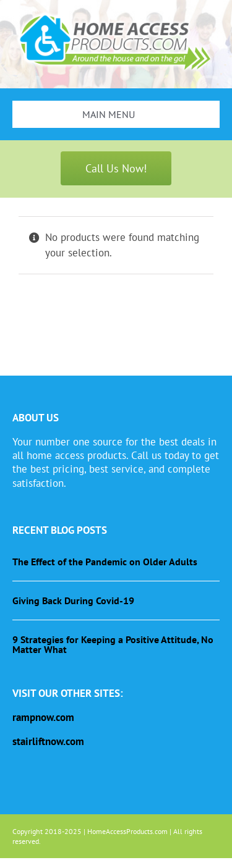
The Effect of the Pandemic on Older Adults (105, 562)
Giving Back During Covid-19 (73, 600)
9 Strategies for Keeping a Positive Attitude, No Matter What (113, 644)
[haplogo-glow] (116, 14)
